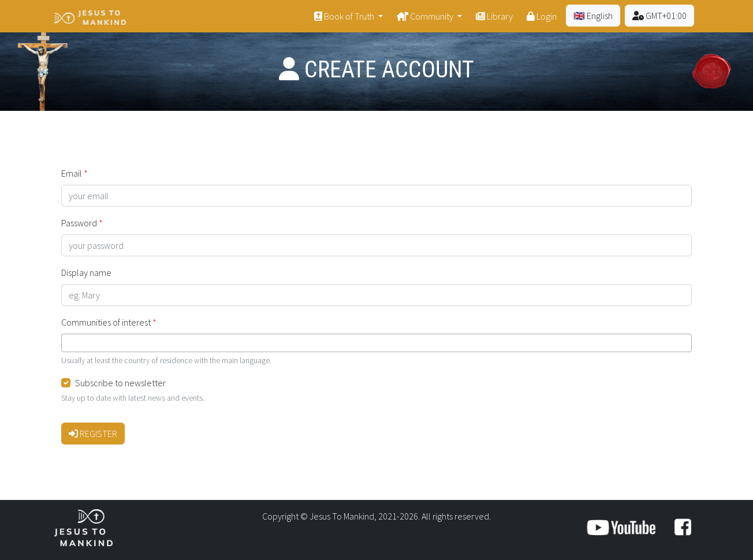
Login (542, 16)
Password (79, 223)
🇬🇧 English (593, 16)
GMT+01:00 (659, 16)
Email (72, 173)
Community (426, 16)
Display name (86, 272)
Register (93, 434)
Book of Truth (345, 16)
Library (494, 16)
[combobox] (377, 343)
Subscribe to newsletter (120, 383)
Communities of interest (106, 322)
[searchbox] (68, 343)
